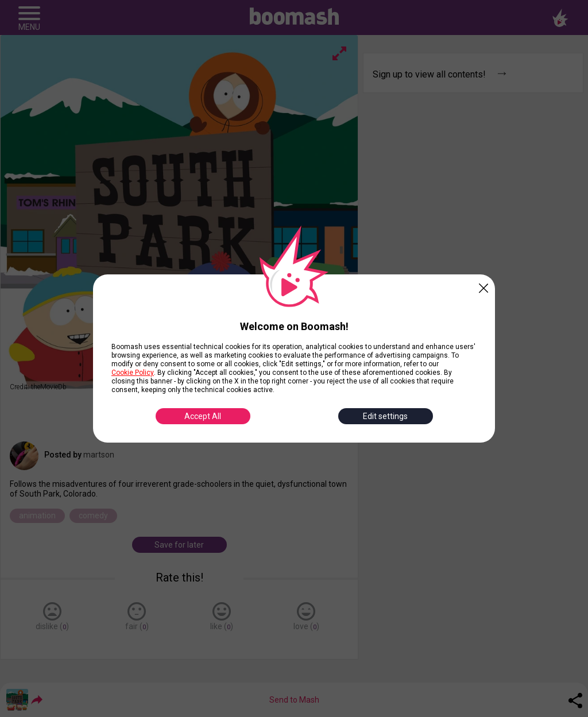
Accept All (203, 416)
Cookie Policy (133, 373)
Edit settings (385, 416)
